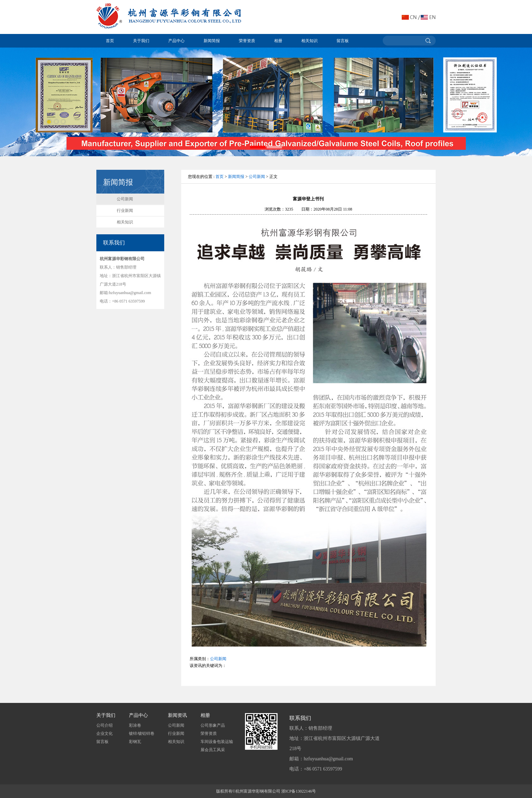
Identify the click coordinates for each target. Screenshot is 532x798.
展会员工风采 (213, 750)
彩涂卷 (135, 725)
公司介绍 (104, 725)
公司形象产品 (213, 725)
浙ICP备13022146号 (299, 791)
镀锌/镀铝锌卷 (142, 733)
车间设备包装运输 (217, 742)
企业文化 (104, 733)
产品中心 (176, 41)
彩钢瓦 (135, 742)
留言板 (343, 41)
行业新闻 (125, 211)
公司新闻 (125, 199)
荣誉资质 (247, 41)
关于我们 (141, 41)
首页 (110, 41)
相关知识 (309, 41)
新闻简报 (212, 41)
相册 (278, 41)
